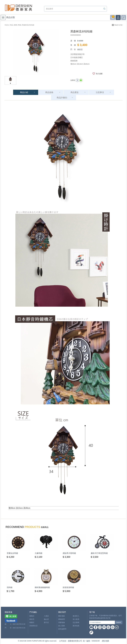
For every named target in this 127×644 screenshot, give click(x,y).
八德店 (46, 616)
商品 (12, 25)
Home (7, 25)
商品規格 (49, 92)
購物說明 (62, 619)
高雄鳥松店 (33, 626)
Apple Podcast (108, 627)
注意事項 (100, 92)
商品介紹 (24, 92)
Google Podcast (113, 627)
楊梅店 (32, 616)
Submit (119, 622)
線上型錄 (62, 626)
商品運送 (75, 92)
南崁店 (32, 619)
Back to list (118, 25)
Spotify (104, 627)
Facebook (96, 627)
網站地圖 (105, 641)
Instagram (100, 627)
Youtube (91, 627)
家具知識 (76, 626)
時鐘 (20, 25)
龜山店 (46, 619)
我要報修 (62, 622)
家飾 (16, 25)
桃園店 (32, 622)
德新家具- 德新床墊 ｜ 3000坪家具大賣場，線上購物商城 (19, 8)
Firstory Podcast (91, 633)
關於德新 (62, 616)
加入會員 (76, 619)
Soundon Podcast (117, 627)
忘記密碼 (76, 622)
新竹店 (46, 622)
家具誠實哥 (62, 629)
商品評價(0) (62, 98)
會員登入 (76, 616)
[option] (36, 52)
